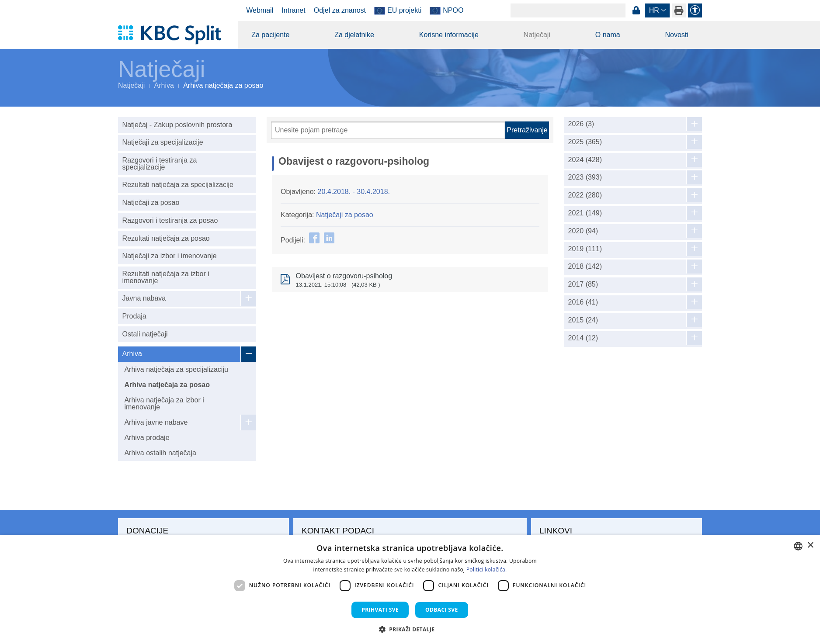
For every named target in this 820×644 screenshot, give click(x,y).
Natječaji (537, 35)
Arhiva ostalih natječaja (160, 453)
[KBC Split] (174, 35)
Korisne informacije (449, 35)
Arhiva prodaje (147, 438)
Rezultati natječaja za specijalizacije (178, 185)
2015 (583, 320)
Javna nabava (144, 298)
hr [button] (654, 10)
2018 (585, 267)
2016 (583, 302)
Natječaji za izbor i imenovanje (170, 256)
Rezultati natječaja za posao (166, 238)
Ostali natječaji (145, 334)
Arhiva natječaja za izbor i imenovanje (164, 403)
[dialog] (410, 590)
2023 (585, 177)
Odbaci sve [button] (442, 610)
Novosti (676, 35)
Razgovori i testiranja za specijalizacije (160, 164)
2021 (585, 213)
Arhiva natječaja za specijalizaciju (176, 369)
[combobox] (798, 546)
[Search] (568, 10)
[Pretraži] (388, 130)
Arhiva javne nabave (156, 422)
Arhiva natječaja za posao (167, 385)
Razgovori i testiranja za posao (170, 220)
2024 (585, 160)
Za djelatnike (354, 35)
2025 (585, 142)
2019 (585, 249)
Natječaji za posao (151, 203)
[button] (410, 629)
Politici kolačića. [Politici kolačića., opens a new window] (487, 570)
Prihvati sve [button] (380, 610)
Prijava (636, 10)
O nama (608, 35)
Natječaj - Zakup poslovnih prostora (177, 125)
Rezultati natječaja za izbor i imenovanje (166, 277)
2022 (585, 195)
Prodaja (134, 316)
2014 (583, 338)
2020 (583, 231)
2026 (581, 124)
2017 (583, 284)
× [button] (810, 545)
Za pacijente (270, 35)
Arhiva (164, 85)
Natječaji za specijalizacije (163, 142)
